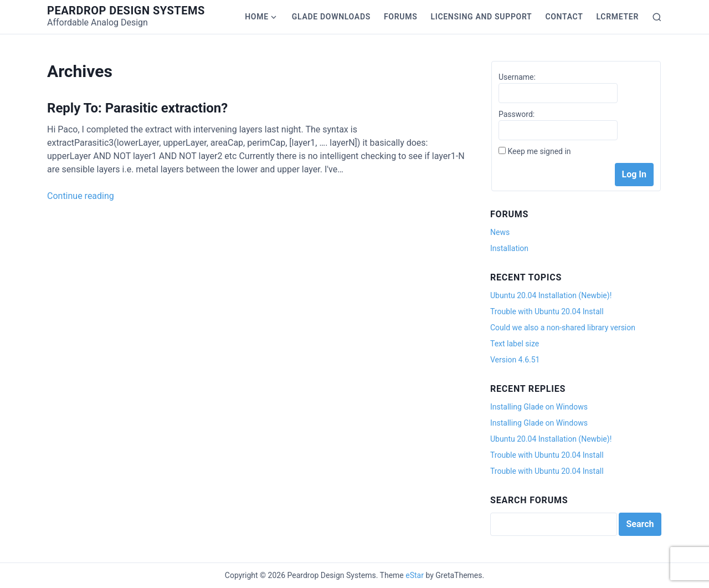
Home (257, 17)
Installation (509, 248)
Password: (517, 114)
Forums (400, 17)
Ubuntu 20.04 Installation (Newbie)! (551, 295)
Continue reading (81, 196)
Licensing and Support (481, 17)
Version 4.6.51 (515, 360)
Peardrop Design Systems (126, 11)
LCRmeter (618, 17)
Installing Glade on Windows (539, 407)
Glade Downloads (331, 17)
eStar (415, 575)
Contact (564, 17)
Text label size (515, 344)
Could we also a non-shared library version (563, 328)
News (500, 232)
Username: (517, 77)
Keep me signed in (539, 151)
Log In (634, 174)
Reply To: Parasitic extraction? (137, 108)
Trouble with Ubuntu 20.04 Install (547, 311)
